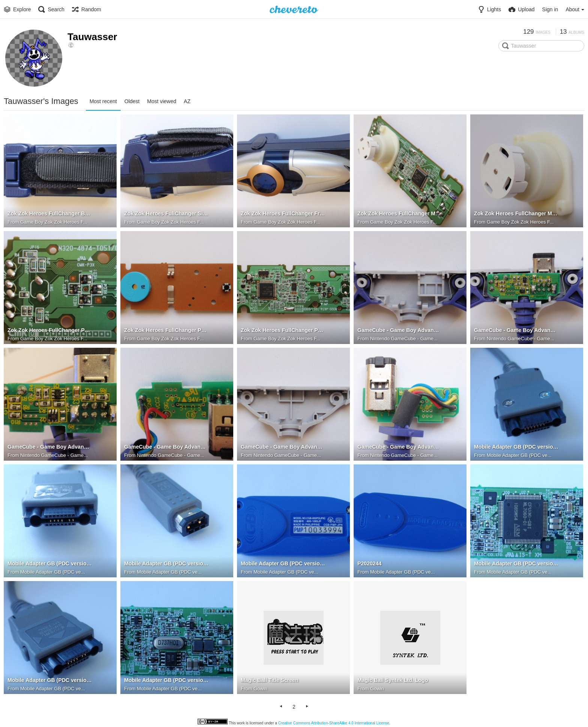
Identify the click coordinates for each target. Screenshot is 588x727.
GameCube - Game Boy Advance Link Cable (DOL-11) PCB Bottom (50, 447)
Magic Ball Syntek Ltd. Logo (392, 680)
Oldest (132, 101)
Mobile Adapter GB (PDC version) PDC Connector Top (50, 680)
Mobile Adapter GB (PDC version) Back (283, 564)
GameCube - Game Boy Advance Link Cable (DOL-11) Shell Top (400, 330)
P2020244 (369, 564)
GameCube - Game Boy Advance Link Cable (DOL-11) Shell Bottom (283, 447)
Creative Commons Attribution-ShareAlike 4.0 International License (334, 723)
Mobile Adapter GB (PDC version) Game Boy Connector (166, 564)
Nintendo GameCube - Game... (404, 339)
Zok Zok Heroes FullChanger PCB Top (283, 330)
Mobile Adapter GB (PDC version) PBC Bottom (166, 680)
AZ (187, 101)
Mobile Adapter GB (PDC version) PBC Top (516, 564)
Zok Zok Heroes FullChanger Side (166, 214)
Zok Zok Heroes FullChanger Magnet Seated (400, 214)
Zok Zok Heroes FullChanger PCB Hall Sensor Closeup (50, 330)
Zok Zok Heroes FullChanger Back (50, 214)
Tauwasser (92, 37)
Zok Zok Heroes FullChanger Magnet (516, 214)
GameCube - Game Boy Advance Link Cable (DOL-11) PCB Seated (516, 330)
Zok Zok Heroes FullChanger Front (283, 214)
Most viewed (162, 101)
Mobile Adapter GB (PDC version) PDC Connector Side (50, 564)
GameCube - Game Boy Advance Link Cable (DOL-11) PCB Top (166, 447)
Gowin (260, 689)
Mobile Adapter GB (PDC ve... (519, 455)
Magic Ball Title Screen (269, 680)
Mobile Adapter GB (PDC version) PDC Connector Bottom (516, 447)
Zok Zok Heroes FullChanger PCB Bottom (166, 330)
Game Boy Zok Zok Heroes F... (54, 222)
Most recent (103, 101)
